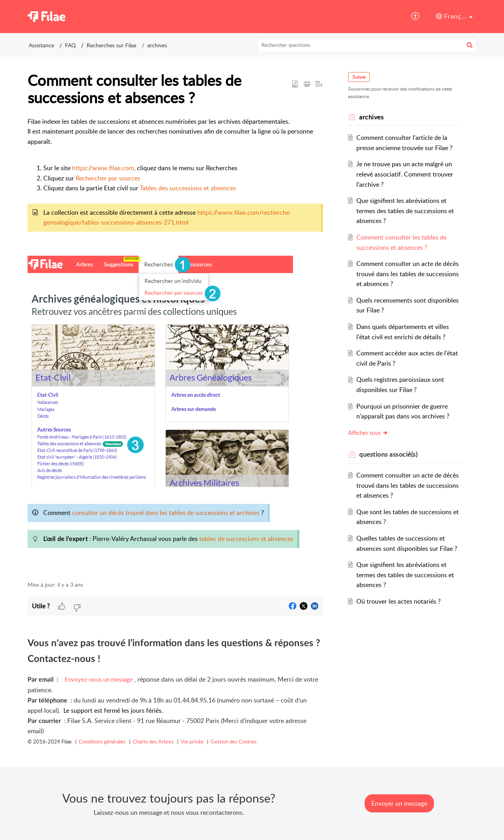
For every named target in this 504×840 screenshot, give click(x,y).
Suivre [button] (359, 77)
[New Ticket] (399, 803)
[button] (416, 17)
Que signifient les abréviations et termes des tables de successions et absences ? (405, 211)
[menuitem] (372, 17)
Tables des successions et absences (188, 188)
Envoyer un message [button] (399, 803)
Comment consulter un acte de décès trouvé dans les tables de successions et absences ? (408, 274)
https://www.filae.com (103, 168)
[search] (367, 45)
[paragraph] (175, 345)
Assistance (372, 16)
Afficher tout (368, 433)
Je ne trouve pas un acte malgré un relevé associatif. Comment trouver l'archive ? (405, 174)
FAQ (70, 45)
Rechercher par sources (108, 178)
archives (157, 45)
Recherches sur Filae (111, 45)
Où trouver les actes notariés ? (398, 601)
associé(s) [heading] (388, 454)
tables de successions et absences (246, 539)
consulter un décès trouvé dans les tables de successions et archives (166, 513)
